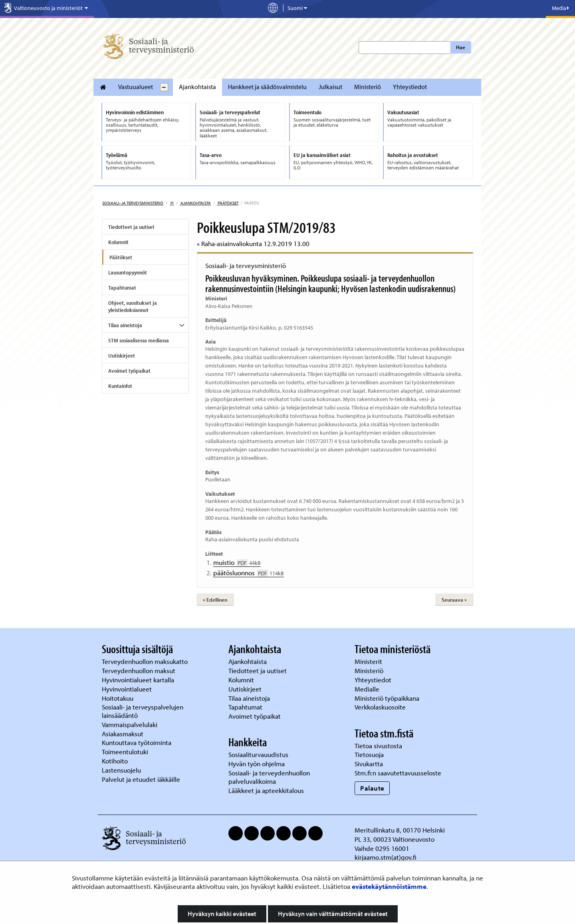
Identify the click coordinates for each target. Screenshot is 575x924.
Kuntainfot (120, 386)
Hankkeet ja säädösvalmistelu (267, 87)
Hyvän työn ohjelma (257, 764)
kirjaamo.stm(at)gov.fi (386, 857)
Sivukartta (369, 764)
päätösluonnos (249, 573)
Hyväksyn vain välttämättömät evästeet (333, 914)
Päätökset (228, 203)
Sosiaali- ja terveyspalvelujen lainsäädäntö (143, 711)
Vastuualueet (136, 87)
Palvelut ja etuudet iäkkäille (141, 779)
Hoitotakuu (118, 698)
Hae (461, 47)
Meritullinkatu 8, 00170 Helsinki (400, 830)
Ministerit (369, 661)
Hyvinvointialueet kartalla (139, 680)
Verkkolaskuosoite (381, 707)
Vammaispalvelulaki (130, 724)
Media (560, 8)
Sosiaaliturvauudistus (258, 754)
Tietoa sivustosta (378, 746)
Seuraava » (454, 600)
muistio (237, 562)
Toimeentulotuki (126, 752)
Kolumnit (118, 242)
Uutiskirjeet (122, 356)
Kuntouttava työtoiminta (137, 742)
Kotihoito (115, 761)
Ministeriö (368, 87)
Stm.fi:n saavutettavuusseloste (398, 773)
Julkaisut (330, 87)
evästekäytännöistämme (389, 886)
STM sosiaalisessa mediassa (139, 340)
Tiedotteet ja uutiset (131, 227)
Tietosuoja (369, 754)
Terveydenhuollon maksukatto (146, 661)
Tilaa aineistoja (125, 325)
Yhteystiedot (410, 87)
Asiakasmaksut (123, 734)
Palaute (372, 788)
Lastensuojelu (122, 770)
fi (172, 203)
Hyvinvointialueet (128, 689)
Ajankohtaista (197, 87)
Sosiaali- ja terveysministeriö (133, 203)
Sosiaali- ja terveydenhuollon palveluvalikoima (269, 777)
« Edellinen (215, 600)
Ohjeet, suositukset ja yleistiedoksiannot (133, 306)
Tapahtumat (122, 288)
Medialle (368, 689)
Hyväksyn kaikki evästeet (222, 914)
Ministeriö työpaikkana (388, 698)
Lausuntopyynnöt (128, 272)
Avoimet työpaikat (129, 371)
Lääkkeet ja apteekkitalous (266, 790)
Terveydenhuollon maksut (139, 671)
